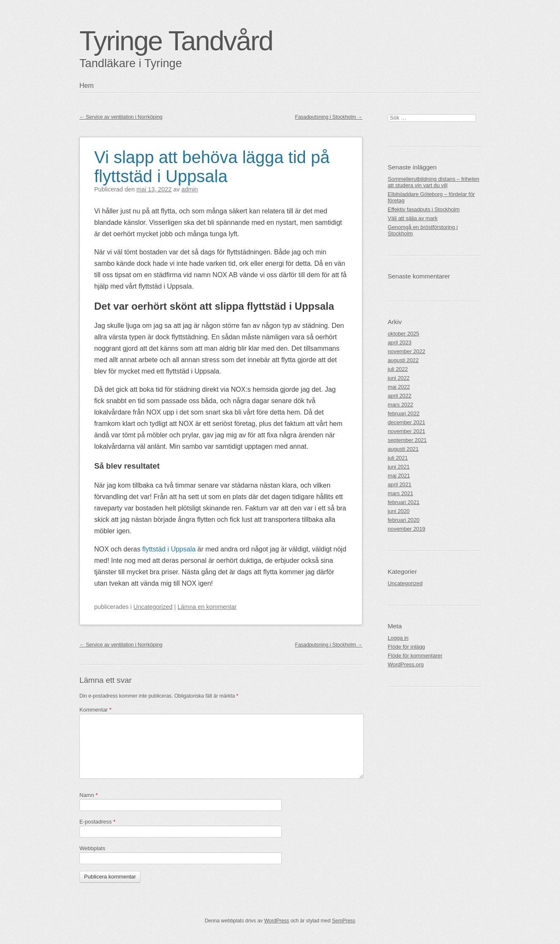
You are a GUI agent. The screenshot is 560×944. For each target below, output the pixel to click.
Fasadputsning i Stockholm (329, 117)
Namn (88, 795)
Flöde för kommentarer (415, 656)
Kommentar (95, 710)
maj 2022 (399, 387)
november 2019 (406, 529)
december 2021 (406, 422)
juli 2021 (398, 458)
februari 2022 (404, 413)
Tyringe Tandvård (176, 41)
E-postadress (97, 822)
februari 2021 (404, 502)
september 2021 (407, 440)
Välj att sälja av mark (413, 218)
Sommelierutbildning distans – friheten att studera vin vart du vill (434, 182)
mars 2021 (400, 493)
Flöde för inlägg (406, 647)
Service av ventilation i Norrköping (121, 117)
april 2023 (400, 342)
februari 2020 (404, 520)
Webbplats (92, 848)
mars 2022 (400, 405)
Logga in (398, 638)
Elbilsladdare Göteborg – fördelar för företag (431, 197)
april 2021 (400, 484)
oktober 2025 (404, 334)
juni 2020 (399, 511)
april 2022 (400, 396)
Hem (87, 86)
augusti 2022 (403, 360)
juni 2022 (399, 378)
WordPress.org (406, 664)
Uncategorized (153, 607)
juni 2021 (399, 467)
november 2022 (406, 351)
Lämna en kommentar (207, 607)
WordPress (276, 921)
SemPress (344, 921)
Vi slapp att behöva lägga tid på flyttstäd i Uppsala (212, 167)
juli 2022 (398, 369)
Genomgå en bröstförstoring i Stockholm (423, 230)
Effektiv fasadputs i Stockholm (424, 209)
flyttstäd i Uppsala (169, 549)
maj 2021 (399, 476)
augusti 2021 (403, 449)
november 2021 (406, 431)
